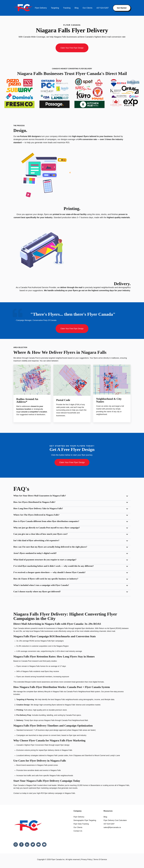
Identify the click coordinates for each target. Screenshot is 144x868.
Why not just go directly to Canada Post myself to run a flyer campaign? (47, 528)
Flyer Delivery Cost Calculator (115, 820)
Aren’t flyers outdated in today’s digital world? (35, 553)
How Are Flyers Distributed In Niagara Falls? (34, 502)
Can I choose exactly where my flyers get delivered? (37, 592)
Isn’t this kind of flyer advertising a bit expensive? (36, 540)
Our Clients (87, 8)
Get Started (122, 8)
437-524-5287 (103, 8)
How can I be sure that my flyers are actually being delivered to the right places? (50, 547)
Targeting (55, 8)
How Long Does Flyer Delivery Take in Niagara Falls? (38, 508)
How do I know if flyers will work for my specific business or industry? (46, 579)
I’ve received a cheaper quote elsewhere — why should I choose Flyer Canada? (49, 572)
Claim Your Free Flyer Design (72, 48)
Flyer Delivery (41, 8)
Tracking (67, 8)
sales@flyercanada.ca (112, 827)
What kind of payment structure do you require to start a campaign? (45, 560)
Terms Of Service (100, 859)
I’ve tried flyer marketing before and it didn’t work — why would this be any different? (54, 566)
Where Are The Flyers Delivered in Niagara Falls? (36, 515)
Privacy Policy (87, 859)
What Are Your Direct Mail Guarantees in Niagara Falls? (40, 496)
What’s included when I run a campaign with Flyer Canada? (41, 585)
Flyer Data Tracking (81, 824)
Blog (76, 8)
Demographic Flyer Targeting (85, 820)
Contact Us (78, 831)
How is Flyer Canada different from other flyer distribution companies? (46, 521)
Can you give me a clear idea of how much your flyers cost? (40, 534)
